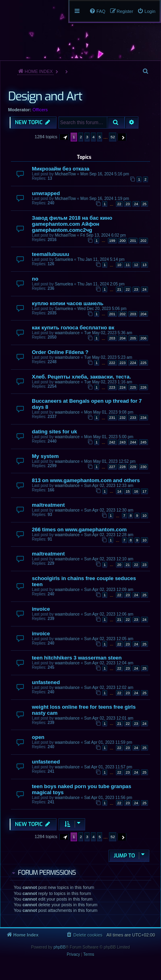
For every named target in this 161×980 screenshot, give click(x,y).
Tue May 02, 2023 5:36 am (108, 333)
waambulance (67, 333)
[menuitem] (146, 11)
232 (122, 418)
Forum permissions (47, 873)
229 (133, 467)
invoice (41, 609)
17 (144, 491)
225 (143, 363)
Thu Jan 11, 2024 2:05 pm (101, 284)
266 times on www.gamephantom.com (79, 530)
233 (133, 418)
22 (119, 204)
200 (122, 241)
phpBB (60, 947)
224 (133, 363)
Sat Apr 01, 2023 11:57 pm (108, 767)
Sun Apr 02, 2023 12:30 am (109, 510)
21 (119, 289)
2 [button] (81, 137)
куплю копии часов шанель (68, 303)
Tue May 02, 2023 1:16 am (108, 382)
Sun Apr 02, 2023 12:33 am (109, 486)
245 (143, 442)
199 (112, 241)
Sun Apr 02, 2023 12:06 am (109, 614)
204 (143, 314)
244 (133, 442)
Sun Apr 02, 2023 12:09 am (109, 590)
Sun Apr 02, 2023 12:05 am (109, 639)
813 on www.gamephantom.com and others (86, 480)
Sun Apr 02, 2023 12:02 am (109, 688)
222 (112, 363)
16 (136, 491)
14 (119, 491)
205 (133, 338)
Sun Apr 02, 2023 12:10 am (109, 559)
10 (119, 265)
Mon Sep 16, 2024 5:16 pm (105, 174)
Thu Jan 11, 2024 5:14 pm (101, 259)
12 (136, 265)
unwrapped (46, 193)
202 (143, 241)
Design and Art (45, 96)
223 (122, 363)
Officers (40, 110)
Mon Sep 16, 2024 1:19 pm (105, 199)
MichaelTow (65, 174)
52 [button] (113, 137)
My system (45, 456)
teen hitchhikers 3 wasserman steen (77, 658)
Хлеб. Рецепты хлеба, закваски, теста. (82, 377)
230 (143, 467)
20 (119, 565)
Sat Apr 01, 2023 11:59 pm (108, 742)
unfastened (46, 682)
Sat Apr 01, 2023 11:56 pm (108, 798)
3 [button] (87, 137)
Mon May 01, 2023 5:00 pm (109, 437)
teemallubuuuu (50, 254)
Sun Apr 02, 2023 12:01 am (109, 718)
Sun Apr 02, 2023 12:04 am (109, 663)
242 (112, 442)
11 (128, 265)
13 (144, 265)
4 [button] (94, 137)
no (35, 279)
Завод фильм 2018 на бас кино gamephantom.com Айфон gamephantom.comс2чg (72, 224)
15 (128, 491)
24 (136, 204)
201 (133, 241)
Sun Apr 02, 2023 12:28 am (109, 535)
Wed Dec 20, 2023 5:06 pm (102, 309)
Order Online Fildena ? (60, 352)
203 (133, 314)
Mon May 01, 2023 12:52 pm (110, 461)
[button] (64, 137)
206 (143, 338)
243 (122, 442)
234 (143, 418)
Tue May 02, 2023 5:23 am (108, 357)
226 (143, 387)
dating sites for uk (54, 432)
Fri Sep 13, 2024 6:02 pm (103, 235)
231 (112, 418)
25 (144, 204)
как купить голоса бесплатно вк (73, 328)
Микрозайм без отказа (61, 169)
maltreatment (48, 505)
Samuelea (64, 259)
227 (112, 467)
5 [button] (100, 137)
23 (128, 204)
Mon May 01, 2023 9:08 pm (109, 412)
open (38, 737)
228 (122, 467)
